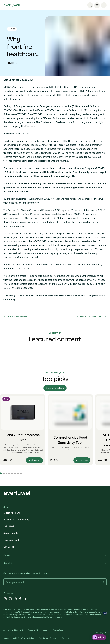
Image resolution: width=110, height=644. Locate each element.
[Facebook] (15, 599)
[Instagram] (5, 599)
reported (66, 210)
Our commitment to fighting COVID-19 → (90, 316)
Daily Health (10, 526)
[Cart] (97, 5)
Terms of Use (58, 630)
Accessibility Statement (13, 630)
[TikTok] (20, 599)
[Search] (90, 5)
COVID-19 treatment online (72, 295)
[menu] (104, 5)
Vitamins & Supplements (16, 520)
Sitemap (65, 638)
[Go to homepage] (12, 5)
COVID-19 (12, 63)
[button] (103, 582)
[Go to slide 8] (21, 473)
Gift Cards (9, 547)
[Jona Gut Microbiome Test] (23, 430)
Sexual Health (10, 533)
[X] (25, 599)
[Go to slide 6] (15, 473)
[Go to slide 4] (9, 473)
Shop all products (55, 388)
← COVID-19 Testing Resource (15, 316)
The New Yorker (33, 218)
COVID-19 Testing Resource (18, 288)
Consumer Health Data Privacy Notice (19, 638)
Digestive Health (12, 513)
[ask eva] (99, 637)
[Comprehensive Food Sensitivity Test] (70, 430)
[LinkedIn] (10, 599)
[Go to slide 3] (7, 473)
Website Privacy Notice (38, 630)
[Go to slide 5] (12, 473)
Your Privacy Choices (48, 638)
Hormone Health (12, 540)
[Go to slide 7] (18, 473)
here (72, 612)
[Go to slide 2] (4, 473)
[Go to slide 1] (1, 473)
